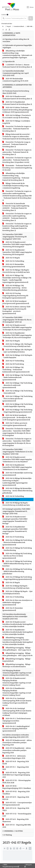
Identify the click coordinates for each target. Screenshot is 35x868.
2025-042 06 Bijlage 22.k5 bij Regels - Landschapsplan (17, 356)
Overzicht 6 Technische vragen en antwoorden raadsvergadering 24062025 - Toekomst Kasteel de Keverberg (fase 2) (17, 217)
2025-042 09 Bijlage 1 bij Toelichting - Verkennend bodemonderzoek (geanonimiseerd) (16, 370)
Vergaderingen (11, 26)
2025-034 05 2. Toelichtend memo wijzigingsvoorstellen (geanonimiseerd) (17, 721)
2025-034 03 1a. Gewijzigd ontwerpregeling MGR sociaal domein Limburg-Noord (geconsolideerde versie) (17, 702)
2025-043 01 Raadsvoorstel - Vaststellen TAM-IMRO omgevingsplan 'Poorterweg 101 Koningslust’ (17, 244)
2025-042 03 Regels (11, 341)
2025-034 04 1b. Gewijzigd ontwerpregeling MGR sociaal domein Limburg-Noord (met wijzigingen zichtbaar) (17, 712)
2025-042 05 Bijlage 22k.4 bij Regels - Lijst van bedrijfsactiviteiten (17, 351)
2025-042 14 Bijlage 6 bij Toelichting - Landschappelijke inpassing (17, 405)
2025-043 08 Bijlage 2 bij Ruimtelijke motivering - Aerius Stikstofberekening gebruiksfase (15, 288)
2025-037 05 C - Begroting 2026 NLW (16, 768)
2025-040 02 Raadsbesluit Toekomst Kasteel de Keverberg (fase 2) (17, 103)
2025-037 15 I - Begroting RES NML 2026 (17, 826)
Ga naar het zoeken (0, 1)
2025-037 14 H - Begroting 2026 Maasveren (16, 820)
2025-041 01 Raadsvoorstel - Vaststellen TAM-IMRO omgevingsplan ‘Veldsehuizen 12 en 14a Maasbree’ (17, 459)
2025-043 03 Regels (11, 258)
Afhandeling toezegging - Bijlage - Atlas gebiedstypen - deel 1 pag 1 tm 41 (17, 649)
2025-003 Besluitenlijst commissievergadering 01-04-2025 (15, 80)
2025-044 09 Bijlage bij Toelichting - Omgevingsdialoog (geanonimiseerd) (17, 578)
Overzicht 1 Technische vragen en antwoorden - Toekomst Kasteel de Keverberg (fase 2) (17, 129)
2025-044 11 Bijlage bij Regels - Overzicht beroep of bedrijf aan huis (16, 587)
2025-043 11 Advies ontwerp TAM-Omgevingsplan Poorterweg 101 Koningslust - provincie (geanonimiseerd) (17, 310)
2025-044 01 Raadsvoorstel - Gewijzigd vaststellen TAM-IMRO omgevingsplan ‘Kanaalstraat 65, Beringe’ (15, 520)
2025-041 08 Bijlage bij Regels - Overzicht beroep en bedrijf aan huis (16, 504)
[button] (31, 18)
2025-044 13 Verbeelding (13, 597)
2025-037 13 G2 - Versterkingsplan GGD (17, 815)
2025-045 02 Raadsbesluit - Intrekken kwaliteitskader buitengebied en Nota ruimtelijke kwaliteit (17, 632)
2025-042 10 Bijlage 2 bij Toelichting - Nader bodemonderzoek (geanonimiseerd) (17, 377)
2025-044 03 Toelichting (13, 537)
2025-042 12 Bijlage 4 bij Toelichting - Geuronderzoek (17, 392)
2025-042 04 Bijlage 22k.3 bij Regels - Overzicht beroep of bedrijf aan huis (17, 345)
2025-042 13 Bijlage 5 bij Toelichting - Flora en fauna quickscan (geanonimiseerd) (17, 399)
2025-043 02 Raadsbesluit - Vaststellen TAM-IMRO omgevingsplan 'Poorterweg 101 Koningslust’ (17, 252)
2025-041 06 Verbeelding (13, 496)
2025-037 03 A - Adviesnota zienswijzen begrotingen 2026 (14, 757)
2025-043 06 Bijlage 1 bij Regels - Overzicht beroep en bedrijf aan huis (16, 271)
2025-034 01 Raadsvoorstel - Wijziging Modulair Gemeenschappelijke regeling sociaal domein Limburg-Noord (17, 682)
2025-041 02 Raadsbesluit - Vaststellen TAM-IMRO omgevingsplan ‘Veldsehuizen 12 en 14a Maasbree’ (17, 467)
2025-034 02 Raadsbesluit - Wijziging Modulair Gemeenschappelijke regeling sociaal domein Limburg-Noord (17, 692)
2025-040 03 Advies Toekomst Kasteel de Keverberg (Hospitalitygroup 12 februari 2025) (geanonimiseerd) (17, 110)
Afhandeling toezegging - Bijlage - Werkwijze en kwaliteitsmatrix (17, 665)
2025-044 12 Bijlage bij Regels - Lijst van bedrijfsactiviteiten (17, 592)
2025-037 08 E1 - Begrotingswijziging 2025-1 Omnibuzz (17, 787)
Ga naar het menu (1, 1)
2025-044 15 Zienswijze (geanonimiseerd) (13, 609)
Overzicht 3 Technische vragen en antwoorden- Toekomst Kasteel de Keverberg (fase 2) (17, 152)
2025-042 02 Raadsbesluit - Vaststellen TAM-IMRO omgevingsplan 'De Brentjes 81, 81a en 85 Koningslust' (17, 335)
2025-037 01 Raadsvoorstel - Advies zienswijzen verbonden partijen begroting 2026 (17, 743)
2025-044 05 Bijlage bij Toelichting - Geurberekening (17, 549)
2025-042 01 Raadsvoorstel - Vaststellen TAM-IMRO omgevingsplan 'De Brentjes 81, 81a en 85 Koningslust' (17, 327)
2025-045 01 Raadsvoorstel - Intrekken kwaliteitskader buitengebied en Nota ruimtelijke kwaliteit (17, 624)
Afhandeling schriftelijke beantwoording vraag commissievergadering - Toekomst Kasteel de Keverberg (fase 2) (16, 177)
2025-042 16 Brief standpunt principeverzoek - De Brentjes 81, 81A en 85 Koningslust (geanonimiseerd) (17, 417)
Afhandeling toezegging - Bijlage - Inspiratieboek (17, 660)
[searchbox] (14, 18)
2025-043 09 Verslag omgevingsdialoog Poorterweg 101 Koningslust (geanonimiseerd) (15, 296)
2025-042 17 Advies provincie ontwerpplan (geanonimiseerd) (15, 424)
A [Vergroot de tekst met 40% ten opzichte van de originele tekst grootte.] (9, 30)
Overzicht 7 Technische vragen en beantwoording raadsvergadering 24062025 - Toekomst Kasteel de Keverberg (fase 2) (17, 227)
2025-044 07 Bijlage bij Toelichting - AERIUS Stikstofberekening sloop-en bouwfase (17, 564)
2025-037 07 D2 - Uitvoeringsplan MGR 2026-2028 (17, 781)
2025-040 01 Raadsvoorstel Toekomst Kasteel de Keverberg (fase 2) (17, 98)
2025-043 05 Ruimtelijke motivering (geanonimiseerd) (14, 265)
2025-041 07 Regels (11, 499)
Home (4, 26)
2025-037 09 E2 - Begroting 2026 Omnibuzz (16, 793)
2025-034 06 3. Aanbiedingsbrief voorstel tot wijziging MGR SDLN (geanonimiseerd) (16, 729)
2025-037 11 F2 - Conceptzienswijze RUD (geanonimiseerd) (17, 804)
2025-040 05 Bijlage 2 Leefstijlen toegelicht (16, 122)
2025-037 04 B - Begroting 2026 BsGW (16, 763)
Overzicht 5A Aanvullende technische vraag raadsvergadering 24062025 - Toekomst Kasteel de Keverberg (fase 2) (16, 207)
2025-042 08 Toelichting (13, 364)
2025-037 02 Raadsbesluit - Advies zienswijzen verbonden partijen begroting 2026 (17, 750)
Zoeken (4, 15)
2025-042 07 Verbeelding (13, 361)
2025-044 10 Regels (11, 582)
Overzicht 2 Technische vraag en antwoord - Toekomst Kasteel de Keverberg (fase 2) (16, 144)
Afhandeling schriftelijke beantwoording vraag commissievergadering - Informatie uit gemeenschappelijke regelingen (17, 54)
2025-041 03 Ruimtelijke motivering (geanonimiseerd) (17, 474)
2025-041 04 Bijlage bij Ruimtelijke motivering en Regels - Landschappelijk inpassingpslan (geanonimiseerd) (17, 482)
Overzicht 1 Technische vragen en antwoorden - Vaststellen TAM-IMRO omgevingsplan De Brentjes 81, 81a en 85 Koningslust (17, 432)
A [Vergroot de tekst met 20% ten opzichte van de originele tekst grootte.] (6, 30)
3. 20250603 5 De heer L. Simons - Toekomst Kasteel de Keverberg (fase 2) (17, 66)
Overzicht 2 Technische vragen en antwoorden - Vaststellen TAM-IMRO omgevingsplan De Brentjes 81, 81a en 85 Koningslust (17, 442)
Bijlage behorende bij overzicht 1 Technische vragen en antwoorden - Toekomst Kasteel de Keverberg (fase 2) (17, 136)
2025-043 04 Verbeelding (13, 261)
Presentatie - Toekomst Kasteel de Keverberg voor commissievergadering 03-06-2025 (17, 168)
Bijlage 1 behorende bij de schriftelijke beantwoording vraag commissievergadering (15, 186)
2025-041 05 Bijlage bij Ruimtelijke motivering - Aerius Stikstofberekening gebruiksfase (17, 491)
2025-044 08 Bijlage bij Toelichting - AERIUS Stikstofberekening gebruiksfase (17, 571)
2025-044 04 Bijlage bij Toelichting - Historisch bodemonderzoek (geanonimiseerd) (17, 542)
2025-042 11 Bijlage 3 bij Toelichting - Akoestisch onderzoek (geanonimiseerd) (17, 385)
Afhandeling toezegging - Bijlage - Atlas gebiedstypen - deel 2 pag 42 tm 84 (17, 654)
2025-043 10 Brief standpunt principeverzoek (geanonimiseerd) (16, 302)
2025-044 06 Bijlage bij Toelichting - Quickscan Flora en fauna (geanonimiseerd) (17, 556)
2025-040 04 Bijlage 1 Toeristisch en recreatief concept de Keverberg (17, 116)
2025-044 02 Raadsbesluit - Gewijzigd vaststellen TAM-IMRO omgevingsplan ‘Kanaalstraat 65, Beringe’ (15, 530)
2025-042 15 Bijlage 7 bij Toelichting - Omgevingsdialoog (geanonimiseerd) (17, 411)
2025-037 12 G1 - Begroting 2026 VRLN (16, 809)
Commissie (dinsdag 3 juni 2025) (23, 26)
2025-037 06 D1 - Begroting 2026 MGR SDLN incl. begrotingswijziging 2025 (16, 775)
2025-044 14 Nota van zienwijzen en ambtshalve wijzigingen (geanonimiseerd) (17, 602)
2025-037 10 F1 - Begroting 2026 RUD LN (16, 798)
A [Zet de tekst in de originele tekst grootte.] (3, 30)
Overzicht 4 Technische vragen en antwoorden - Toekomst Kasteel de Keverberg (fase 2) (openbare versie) (17, 160)
